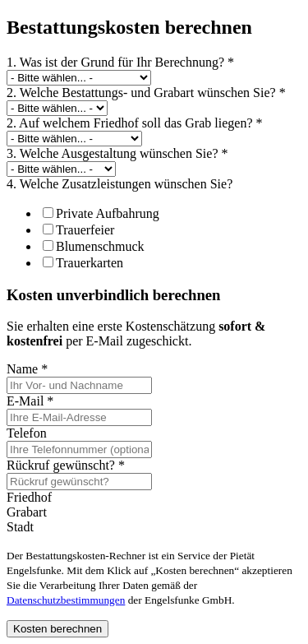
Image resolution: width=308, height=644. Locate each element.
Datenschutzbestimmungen (66, 600)
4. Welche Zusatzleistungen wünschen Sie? (120, 184)
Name (27, 369)
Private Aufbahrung (101, 213)
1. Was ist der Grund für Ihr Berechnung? (120, 62)
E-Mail (30, 401)
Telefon (27, 433)
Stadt (20, 527)
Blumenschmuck (94, 246)
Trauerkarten (83, 263)
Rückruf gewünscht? (66, 465)
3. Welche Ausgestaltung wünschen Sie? (117, 153)
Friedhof (29, 497)
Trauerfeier (78, 230)
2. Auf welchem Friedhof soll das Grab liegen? (134, 123)
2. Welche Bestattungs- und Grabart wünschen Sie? (146, 93)
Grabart (27, 512)
